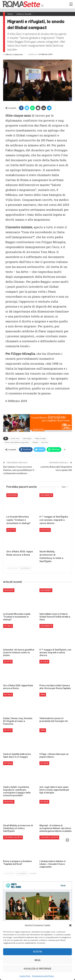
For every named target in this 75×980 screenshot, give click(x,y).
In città (11, 530)
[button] (70, 925)
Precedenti (13, 568)
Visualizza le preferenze (37, 969)
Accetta (37, 952)
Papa (43, 695)
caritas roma (15, 439)
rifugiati (35, 442)
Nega (37, 960)
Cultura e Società (13, 837)
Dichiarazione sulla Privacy (43, 976)
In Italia (8, 626)
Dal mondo (46, 590)
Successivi (25, 568)
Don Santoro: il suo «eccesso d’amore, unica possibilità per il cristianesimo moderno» (19, 470)
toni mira (45, 442)
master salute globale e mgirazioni (17, 442)
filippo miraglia (40, 439)
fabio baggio (27, 439)
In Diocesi (12, 495)
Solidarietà (46, 495)
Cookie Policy (25, 976)
